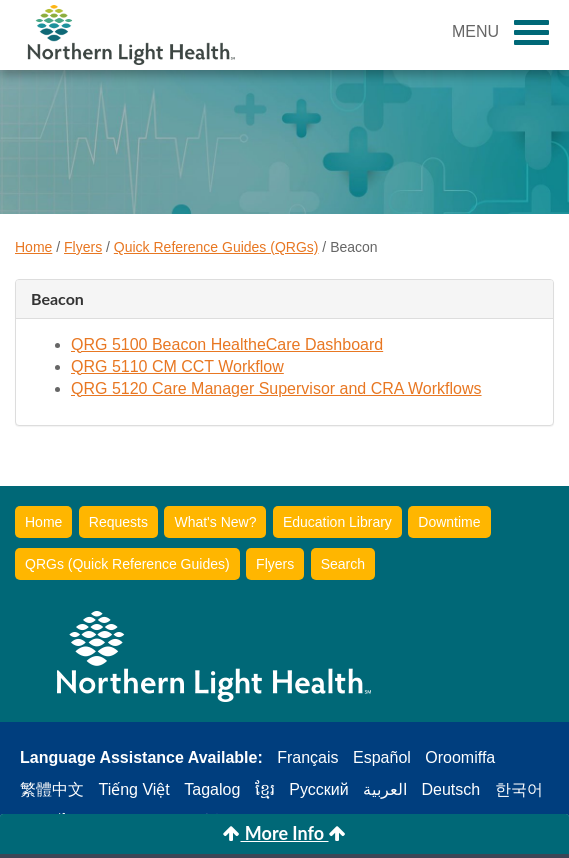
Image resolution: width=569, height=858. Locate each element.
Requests (118, 522)
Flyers (83, 247)
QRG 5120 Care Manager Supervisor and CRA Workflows (276, 388)
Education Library (337, 522)
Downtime (449, 522)
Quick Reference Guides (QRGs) (216, 247)
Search (343, 564)
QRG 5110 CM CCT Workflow (177, 366)
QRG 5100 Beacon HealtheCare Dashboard (227, 344)
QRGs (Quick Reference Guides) (127, 564)
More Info (284, 833)
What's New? (215, 522)
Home (33, 247)
